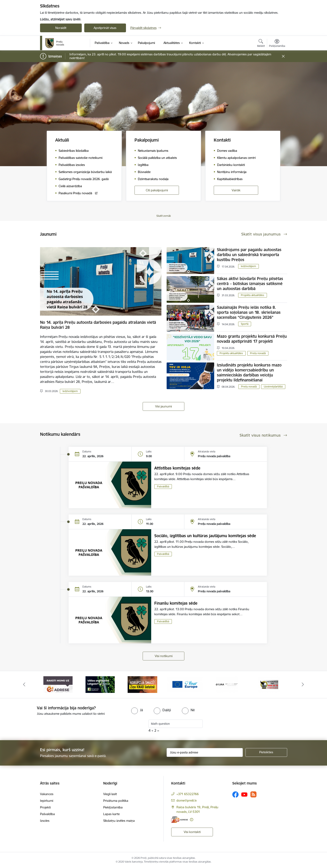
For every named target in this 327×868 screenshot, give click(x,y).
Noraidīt (61, 28)
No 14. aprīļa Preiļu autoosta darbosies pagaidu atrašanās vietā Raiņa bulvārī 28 (98, 325)
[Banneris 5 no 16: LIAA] (227, 684)
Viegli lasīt (110, 794)
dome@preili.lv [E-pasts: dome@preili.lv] (187, 800)
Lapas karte (111, 814)
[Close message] (283, 56)
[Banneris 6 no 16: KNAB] (269, 684)
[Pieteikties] (266, 752)
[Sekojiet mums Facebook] (235, 795)
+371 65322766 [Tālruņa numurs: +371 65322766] (188, 794)
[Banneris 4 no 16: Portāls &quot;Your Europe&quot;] (185, 684)
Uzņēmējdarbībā (273, 387)
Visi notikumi (164, 656)
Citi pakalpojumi (157, 190)
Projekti (45, 807)
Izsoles (45, 821)
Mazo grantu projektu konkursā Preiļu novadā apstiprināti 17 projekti (252, 339)
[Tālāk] (303, 685)
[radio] (137, 710)
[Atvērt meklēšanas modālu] (261, 44)
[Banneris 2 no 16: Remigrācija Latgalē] (100, 684)
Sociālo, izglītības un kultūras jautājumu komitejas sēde (205, 536)
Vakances (47, 794)
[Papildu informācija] (192, 820)
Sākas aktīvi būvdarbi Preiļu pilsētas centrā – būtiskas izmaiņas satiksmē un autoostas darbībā (250, 284)
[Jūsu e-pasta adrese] (205, 752)
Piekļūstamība (113, 807)
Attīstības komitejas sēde (177, 468)
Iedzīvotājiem (70, 391)
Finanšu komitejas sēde (176, 603)
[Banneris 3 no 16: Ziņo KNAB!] (142, 684)
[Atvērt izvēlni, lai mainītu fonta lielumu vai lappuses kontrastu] (277, 44)
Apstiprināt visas (105, 28)
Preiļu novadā (258, 353)
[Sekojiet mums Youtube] (244, 794)
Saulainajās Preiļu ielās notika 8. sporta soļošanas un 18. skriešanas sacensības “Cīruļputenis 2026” (249, 312)
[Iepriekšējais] (24, 685)
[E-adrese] (180, 820)
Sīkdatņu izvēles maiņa (119, 821)
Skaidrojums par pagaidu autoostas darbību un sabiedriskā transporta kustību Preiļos (249, 255)
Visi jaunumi (163, 406)
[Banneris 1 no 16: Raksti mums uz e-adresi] (58, 684)
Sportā (245, 324)
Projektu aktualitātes (253, 295)
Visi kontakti (192, 832)
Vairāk (236, 190)
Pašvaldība (47, 814)
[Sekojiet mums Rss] (253, 794)
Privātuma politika (116, 801)
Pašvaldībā (163, 486)
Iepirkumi (47, 801)
